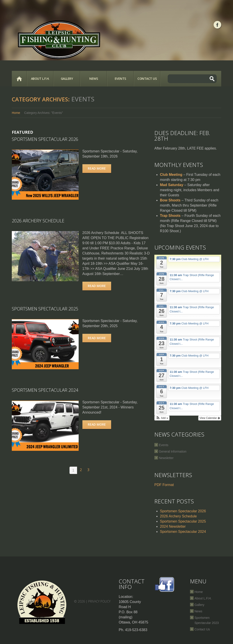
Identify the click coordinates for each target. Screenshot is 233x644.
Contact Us (147, 79)
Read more (97, 168)
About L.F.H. (40, 79)
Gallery (67, 79)
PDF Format (164, 485)
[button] (162, 418)
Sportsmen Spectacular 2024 (45, 390)
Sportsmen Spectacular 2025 (45, 309)
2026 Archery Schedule (38, 220)
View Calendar (210, 418)
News (94, 79)
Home (19, 79)
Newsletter (166, 458)
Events (120, 79)
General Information (173, 451)
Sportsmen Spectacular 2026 (45, 139)
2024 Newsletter (173, 526)
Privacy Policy (99, 601)
